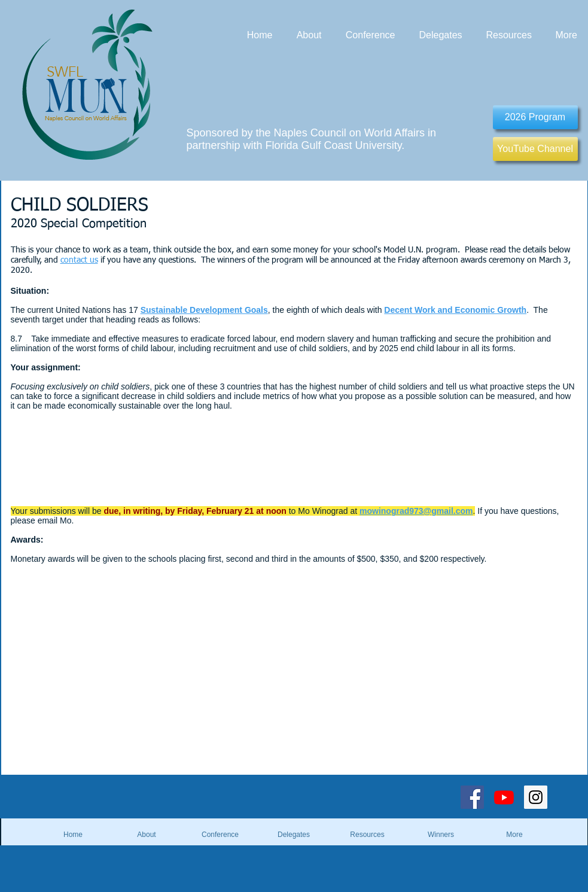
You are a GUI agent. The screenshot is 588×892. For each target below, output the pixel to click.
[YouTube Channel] (535, 149)
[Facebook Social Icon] (472, 797)
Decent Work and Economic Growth (455, 310)
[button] (441, 835)
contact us (79, 260)
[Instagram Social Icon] (536, 797)
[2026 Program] (535, 117)
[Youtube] (504, 797)
